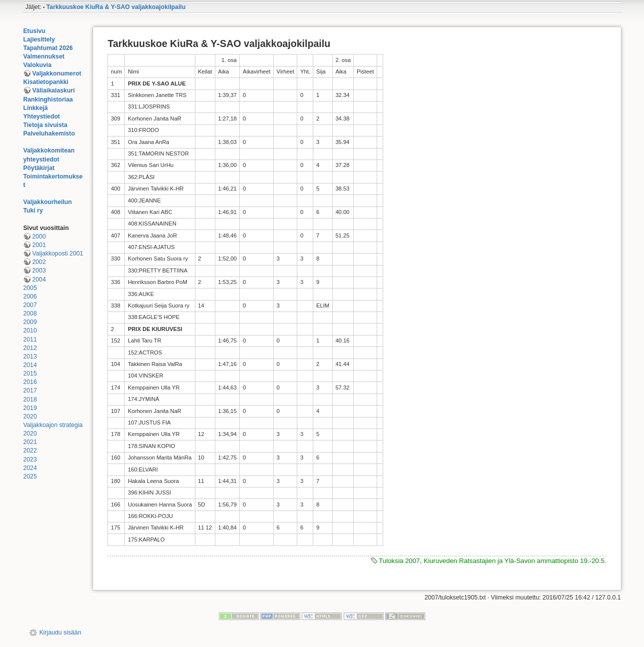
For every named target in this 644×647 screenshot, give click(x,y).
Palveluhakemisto (49, 133)
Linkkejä (35, 108)
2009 (30, 322)
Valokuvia (37, 65)
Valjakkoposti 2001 (57, 253)
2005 (30, 288)
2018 (30, 399)
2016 (30, 382)
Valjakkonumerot (56, 73)
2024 (30, 468)
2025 (30, 476)
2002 (39, 262)
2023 (30, 459)
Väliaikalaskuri (53, 90)
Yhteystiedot (41, 116)
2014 (30, 365)
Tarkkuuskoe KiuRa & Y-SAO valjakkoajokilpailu (116, 7)
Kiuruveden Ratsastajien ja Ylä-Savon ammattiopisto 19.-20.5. (515, 561)
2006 (30, 296)
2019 (30, 408)
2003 (39, 270)
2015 (30, 373)
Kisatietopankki (46, 82)
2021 (30, 442)
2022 (30, 450)
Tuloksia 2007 (399, 561)
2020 (30, 416)
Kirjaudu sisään (60, 632)
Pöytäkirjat (39, 168)
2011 (30, 339)
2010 (30, 330)
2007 (30, 305)
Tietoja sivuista (45, 125)
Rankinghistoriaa (48, 99)
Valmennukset (43, 56)
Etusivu (34, 31)
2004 (39, 279)
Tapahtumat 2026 (48, 48)
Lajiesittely (39, 39)
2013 (30, 356)
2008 (30, 313)
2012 (30, 348)
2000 (39, 236)
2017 (30, 390)
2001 (39, 245)
